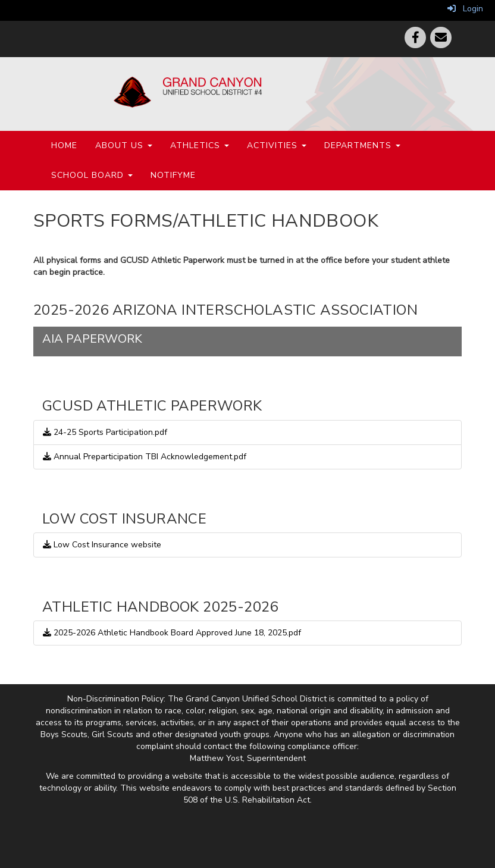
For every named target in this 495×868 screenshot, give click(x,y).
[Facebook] (415, 37)
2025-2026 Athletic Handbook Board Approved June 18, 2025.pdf (172, 633)
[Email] (441, 37)
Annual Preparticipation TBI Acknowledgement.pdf (145, 457)
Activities (277, 145)
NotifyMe (173, 175)
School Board (92, 175)
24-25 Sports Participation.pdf (105, 432)
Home (64, 145)
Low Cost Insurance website (102, 545)
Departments (362, 145)
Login (465, 9)
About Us (124, 145)
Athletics (200, 145)
